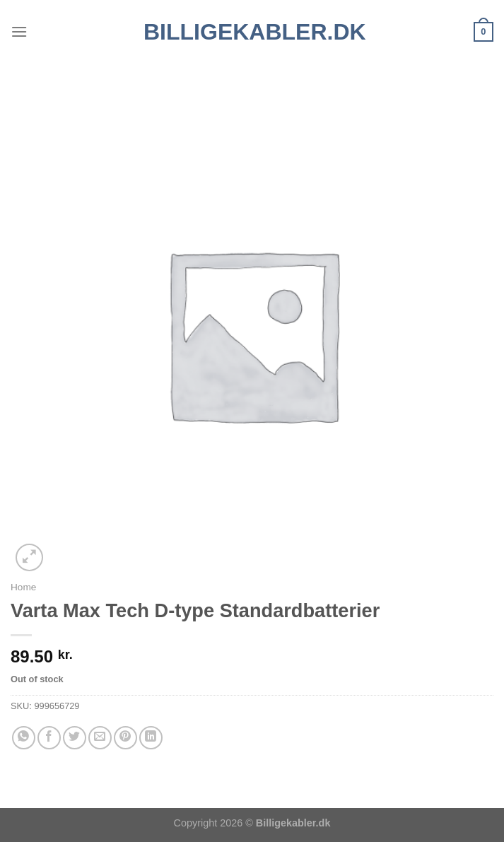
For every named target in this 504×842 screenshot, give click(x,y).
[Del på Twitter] (75, 738)
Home (23, 587)
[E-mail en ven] (100, 738)
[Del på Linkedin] (151, 738)
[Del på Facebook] (49, 738)
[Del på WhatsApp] (24, 738)
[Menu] (19, 31)
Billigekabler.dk (252, 32)
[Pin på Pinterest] (125, 738)
